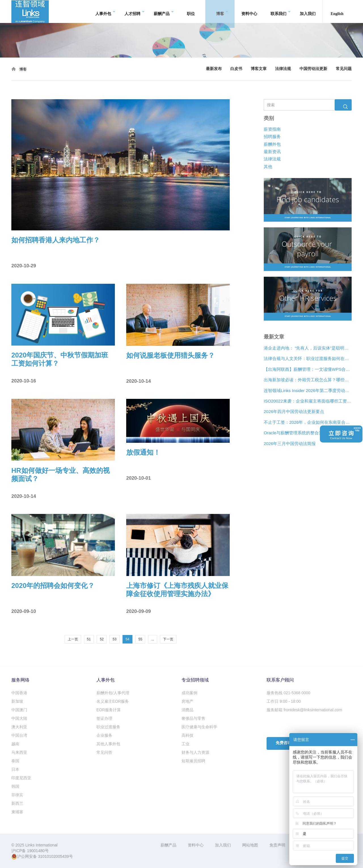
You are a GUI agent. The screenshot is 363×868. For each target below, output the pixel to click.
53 (114, 639)
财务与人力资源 (195, 752)
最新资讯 (272, 152)
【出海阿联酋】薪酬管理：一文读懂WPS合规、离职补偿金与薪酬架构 (308, 369)
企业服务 (104, 735)
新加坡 (17, 701)
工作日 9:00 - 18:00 (284, 701)
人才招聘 (135, 11)
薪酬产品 (164, 11)
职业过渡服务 (108, 727)
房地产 (187, 701)
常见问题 (344, 69)
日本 (15, 769)
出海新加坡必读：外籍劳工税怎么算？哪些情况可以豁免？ (308, 380)
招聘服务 (272, 137)
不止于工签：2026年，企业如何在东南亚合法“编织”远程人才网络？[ (308, 422)
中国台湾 (19, 735)
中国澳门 (19, 710)
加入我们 (308, 11)
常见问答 (104, 752)
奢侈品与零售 (193, 718)
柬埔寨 (17, 812)
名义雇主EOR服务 (113, 701)
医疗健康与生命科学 (199, 727)
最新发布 (214, 69)
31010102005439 (53, 856)
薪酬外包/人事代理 (113, 693)
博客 (222, 11)
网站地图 (250, 845)
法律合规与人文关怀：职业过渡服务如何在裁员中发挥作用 (308, 359)
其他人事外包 (108, 744)
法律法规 (283, 69)
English (337, 11)
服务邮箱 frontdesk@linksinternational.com (304, 710)
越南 (15, 744)
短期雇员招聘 (193, 761)
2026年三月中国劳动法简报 (290, 443)
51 (89, 639)
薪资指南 (272, 129)
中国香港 (19, 693)
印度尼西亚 (21, 778)
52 (102, 639)
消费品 (187, 710)
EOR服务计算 (109, 710)
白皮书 (236, 69)
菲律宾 (17, 795)
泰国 (15, 761)
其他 (268, 167)
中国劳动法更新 (313, 69)
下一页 (168, 639)
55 (140, 639)
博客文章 (259, 69)
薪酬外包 (272, 144)
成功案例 (189, 693)
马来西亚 (19, 752)
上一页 (73, 639)
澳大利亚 (19, 727)
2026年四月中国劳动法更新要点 (294, 412)
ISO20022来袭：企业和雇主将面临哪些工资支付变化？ (308, 401)
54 (127, 639)
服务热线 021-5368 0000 (288, 693)
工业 (185, 744)
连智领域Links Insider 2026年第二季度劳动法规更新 (308, 390)
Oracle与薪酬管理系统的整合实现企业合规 (304, 433)
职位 (191, 11)
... (153, 639)
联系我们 (281, 11)
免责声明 (277, 845)
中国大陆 (19, 718)
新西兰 (17, 803)
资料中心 (249, 11)
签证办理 (104, 718)
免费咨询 (284, 743)
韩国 (15, 786)
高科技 (187, 735)
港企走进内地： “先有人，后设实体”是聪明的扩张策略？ (308, 348)
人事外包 (105, 11)
